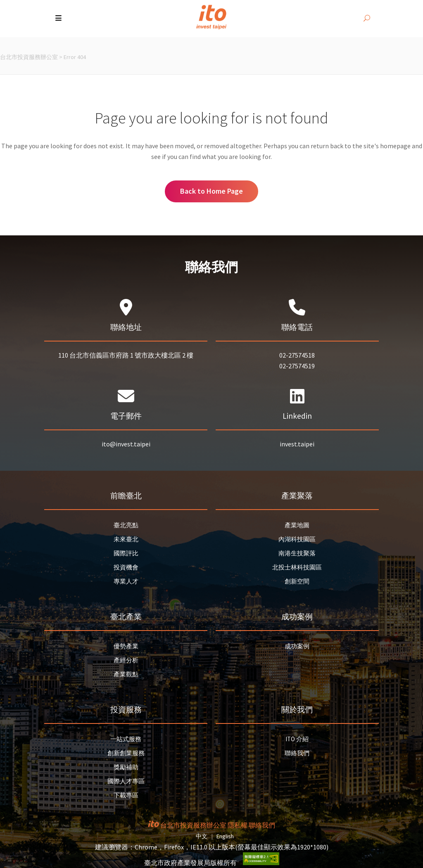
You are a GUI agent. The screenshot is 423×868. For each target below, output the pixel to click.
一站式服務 (126, 739)
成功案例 (297, 646)
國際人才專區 (126, 781)
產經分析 (126, 660)
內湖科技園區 (297, 539)
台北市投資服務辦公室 (29, 57)
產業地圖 (297, 525)
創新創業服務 (126, 753)
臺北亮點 (126, 525)
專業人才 (126, 581)
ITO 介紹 (297, 739)
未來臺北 (126, 539)
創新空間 (297, 581)
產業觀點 (126, 674)
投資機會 (126, 567)
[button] (59, 19)
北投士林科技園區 (297, 567)
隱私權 (238, 825)
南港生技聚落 (297, 553)
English (225, 836)
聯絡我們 (297, 753)
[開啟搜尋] (367, 19)
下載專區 (126, 795)
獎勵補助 (126, 767)
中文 (202, 836)
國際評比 (126, 553)
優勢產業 (126, 646)
